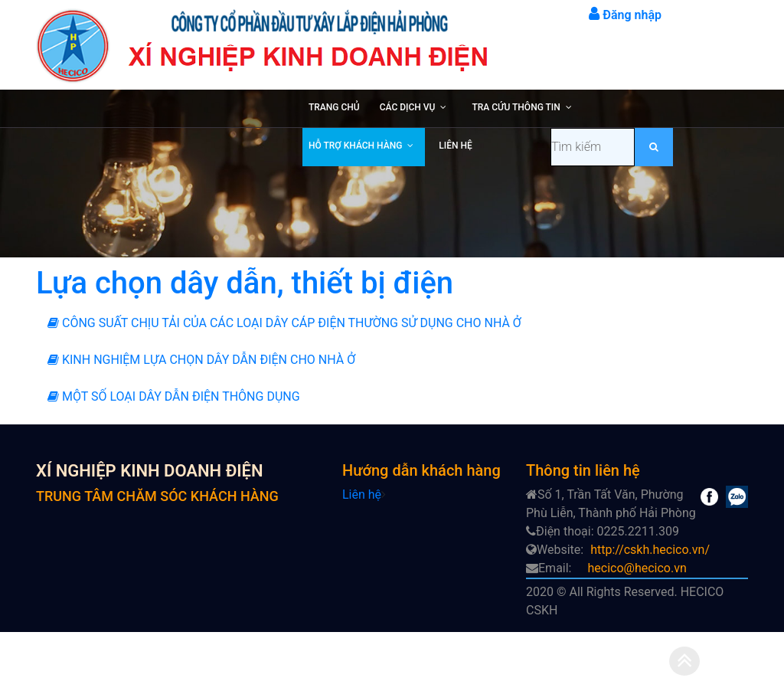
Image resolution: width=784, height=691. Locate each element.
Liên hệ (362, 495)
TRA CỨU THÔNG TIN (516, 107)
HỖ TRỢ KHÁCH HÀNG (355, 146)
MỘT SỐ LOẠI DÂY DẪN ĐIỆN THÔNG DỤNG (174, 396)
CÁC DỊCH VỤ (408, 107)
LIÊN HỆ (455, 146)
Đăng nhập (625, 15)
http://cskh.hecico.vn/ (650, 550)
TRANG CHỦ (334, 107)
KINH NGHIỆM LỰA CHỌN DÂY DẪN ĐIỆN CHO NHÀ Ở (201, 360)
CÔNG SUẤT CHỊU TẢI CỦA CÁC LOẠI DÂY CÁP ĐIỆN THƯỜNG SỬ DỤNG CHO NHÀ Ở (284, 323)
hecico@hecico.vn (637, 568)
